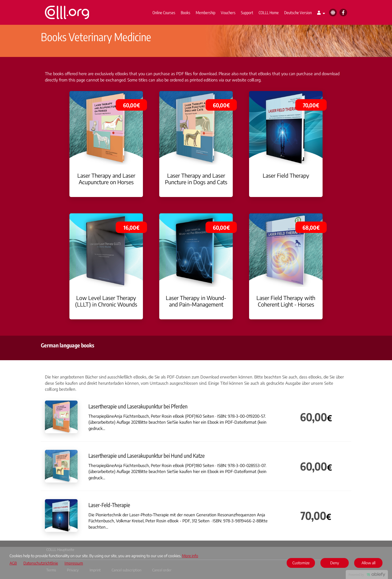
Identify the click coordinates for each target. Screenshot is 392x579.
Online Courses (164, 13)
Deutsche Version (298, 13)
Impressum (74, 563)
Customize (301, 563)
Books (186, 13)
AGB (13, 563)
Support (247, 13)
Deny (335, 563)
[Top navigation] (321, 13)
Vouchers (228, 13)
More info (190, 556)
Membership (206, 13)
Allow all (368, 563)
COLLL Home (269, 13)
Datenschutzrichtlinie (41, 563)
